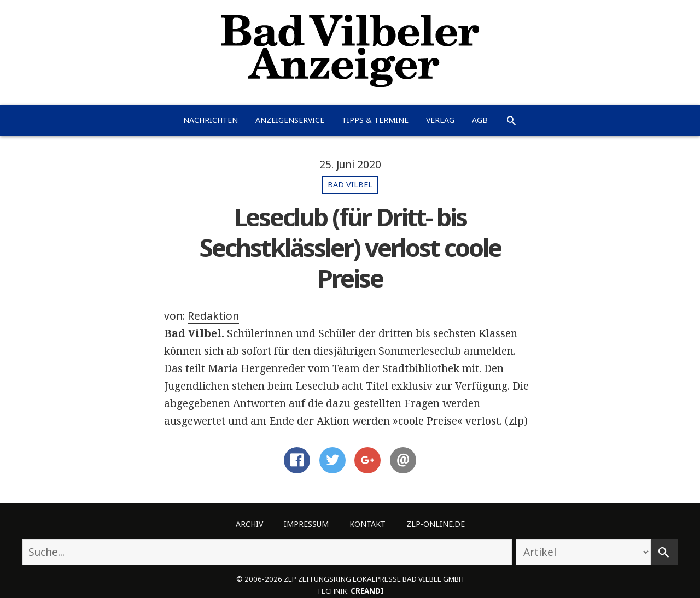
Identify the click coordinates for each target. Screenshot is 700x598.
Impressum (306, 524)
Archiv (249, 524)
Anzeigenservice (290, 120)
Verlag (440, 120)
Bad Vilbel (350, 184)
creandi (367, 591)
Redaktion (213, 316)
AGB (480, 120)
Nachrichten (211, 120)
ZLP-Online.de (436, 524)
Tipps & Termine (375, 120)
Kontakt (367, 524)
